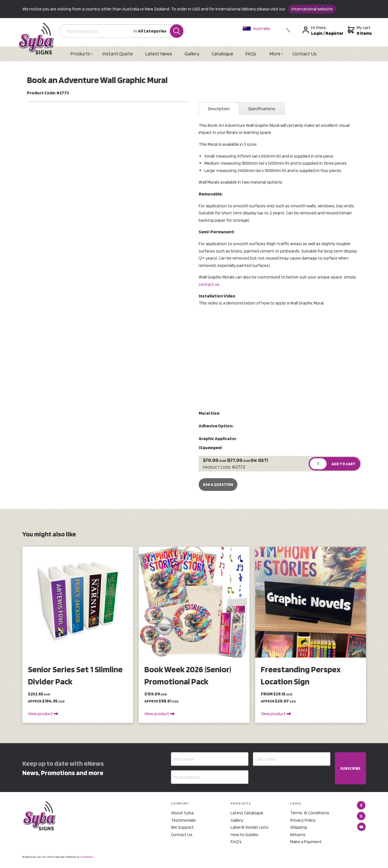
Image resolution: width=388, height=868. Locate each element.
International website (312, 9)
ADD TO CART (343, 464)
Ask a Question (218, 484)
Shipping (299, 827)
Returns (298, 835)
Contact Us (304, 54)
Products (80, 54)
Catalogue (222, 54)
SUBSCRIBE (350, 768)
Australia (256, 28)
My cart (359, 31)
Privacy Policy (303, 820)
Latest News (159, 54)
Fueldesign (87, 857)
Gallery (192, 54)
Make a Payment (306, 842)
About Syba (182, 813)
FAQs (251, 54)
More (275, 54)
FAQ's (236, 842)
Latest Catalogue (247, 813)
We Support (182, 827)
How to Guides (244, 835)
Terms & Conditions (310, 813)
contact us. (209, 284)
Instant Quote (118, 54)
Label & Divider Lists (250, 827)
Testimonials (183, 820)
